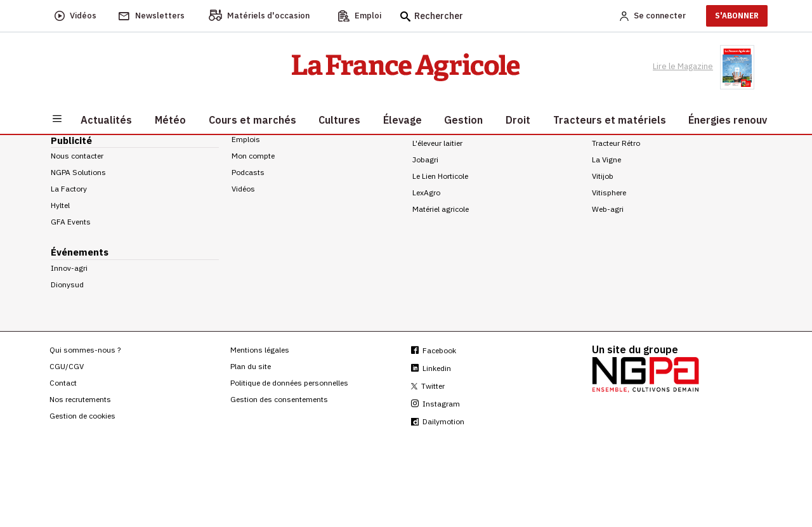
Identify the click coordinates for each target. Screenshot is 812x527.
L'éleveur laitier (437, 143)
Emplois (246, 139)
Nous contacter (77, 156)
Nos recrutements (80, 399)
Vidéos (243, 189)
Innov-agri (69, 268)
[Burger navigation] (57, 118)
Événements (80, 252)
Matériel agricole (441, 209)
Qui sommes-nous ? (85, 350)
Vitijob (603, 176)
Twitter (428, 386)
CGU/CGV (67, 366)
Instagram (435, 404)
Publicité (71, 140)
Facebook (434, 350)
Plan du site (251, 366)
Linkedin (431, 368)
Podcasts (248, 172)
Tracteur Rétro (616, 143)
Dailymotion (438, 421)
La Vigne (606, 159)
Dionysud (67, 284)
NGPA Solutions (78, 172)
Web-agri (608, 209)
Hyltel (60, 205)
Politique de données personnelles (289, 383)
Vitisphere (609, 192)
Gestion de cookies (82, 416)
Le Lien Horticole (440, 176)
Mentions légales (260, 350)
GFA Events (71, 222)
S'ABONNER (737, 16)
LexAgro (426, 192)
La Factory (69, 189)
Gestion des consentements (279, 399)
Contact (63, 383)
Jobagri (425, 159)
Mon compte (253, 156)
